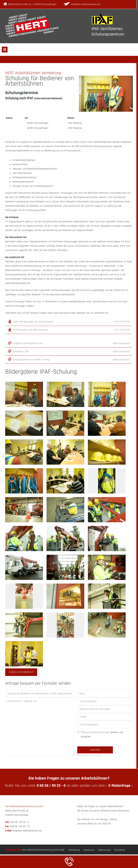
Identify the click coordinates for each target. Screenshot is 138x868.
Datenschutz (104, 850)
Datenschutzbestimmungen (96, 732)
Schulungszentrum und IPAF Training (31, 360)
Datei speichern (122, 322)
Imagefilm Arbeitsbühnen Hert (28, 343)
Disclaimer (120, 850)
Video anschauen (121, 343)
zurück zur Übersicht (21, 672)
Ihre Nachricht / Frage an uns (40, 727)
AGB (62, 850)
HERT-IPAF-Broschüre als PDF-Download (33, 322)
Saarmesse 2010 (21, 351)
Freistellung (74, 850)
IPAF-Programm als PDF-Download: (31, 330)
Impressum (89, 850)
